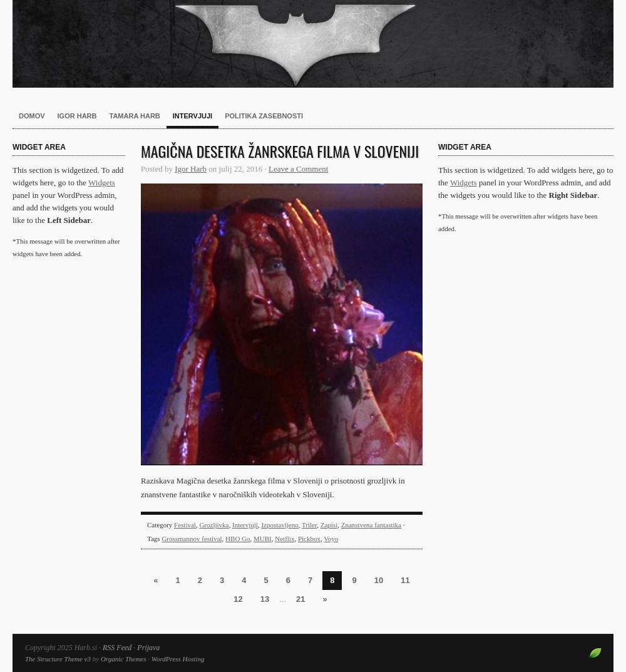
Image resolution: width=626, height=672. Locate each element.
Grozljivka (214, 525)
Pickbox (309, 539)
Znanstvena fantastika (371, 525)
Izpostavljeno (280, 525)
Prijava (148, 648)
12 (238, 599)
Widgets (102, 183)
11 (405, 580)
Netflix (285, 539)
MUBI (263, 539)
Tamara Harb (135, 116)
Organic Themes (124, 659)
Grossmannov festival (192, 539)
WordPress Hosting (178, 659)
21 (300, 599)
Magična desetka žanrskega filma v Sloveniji (280, 151)
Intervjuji (192, 116)
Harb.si (313, 44)
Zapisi (329, 525)
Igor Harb (77, 116)
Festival (185, 525)
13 (265, 599)
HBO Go (238, 539)
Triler (309, 525)
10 (379, 580)
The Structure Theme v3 (58, 659)
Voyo (331, 539)
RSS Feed (117, 648)
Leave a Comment (298, 169)
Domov (32, 116)
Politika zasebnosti (264, 116)
